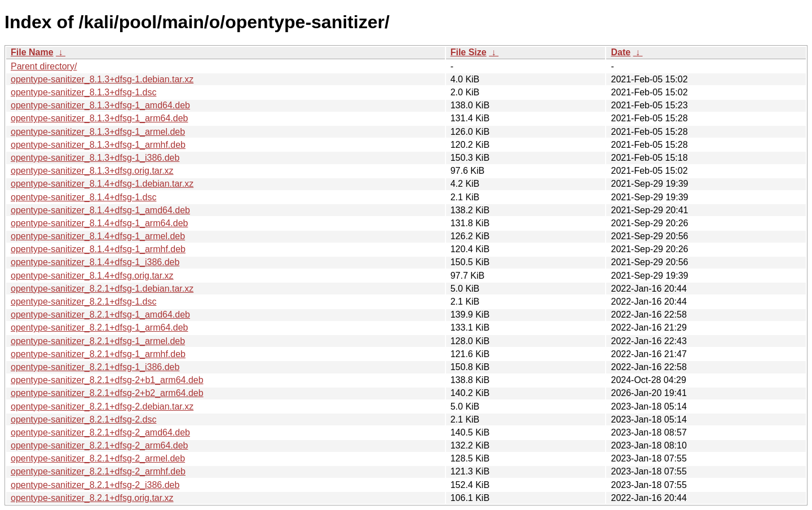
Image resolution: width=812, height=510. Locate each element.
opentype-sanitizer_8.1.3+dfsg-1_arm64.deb (99, 118)
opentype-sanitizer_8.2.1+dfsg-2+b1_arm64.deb (107, 380)
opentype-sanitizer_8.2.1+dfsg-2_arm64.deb (99, 445)
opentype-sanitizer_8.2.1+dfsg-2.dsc (83, 419)
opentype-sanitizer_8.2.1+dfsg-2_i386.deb (95, 485)
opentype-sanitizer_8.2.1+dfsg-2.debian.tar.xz (102, 406)
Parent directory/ (44, 66)
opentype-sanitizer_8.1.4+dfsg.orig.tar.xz (92, 276)
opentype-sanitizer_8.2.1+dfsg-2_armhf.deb (98, 471)
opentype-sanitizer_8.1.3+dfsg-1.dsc (83, 92)
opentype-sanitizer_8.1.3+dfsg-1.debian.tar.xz (102, 79)
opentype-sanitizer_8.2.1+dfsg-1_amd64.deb (100, 315)
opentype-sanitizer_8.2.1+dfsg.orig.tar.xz (92, 498)
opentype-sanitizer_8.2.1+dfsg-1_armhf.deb (98, 354)
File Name (32, 52)
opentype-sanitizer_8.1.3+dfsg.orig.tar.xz (92, 171)
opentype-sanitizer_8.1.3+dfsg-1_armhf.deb (98, 145)
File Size (469, 52)
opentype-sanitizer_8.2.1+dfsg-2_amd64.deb (100, 432)
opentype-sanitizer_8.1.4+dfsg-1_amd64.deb (100, 210)
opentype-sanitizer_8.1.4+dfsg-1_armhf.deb (98, 249)
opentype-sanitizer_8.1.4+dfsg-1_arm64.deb (99, 223)
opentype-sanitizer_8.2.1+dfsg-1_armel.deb (98, 341)
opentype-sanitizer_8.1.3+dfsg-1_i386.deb (95, 158)
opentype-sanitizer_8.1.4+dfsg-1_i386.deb (95, 262)
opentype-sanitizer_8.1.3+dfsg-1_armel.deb (98, 132)
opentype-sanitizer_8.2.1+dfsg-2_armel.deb (98, 458)
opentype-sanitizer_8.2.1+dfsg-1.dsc (83, 302)
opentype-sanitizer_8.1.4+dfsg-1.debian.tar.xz (102, 184)
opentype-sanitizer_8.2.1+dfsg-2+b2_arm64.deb (107, 393)
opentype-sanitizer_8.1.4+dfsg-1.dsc (83, 197)
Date (621, 52)
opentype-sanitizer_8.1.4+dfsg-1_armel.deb (98, 236)
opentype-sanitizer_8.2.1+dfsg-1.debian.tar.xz (102, 289)
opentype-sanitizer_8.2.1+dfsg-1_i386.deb (95, 367)
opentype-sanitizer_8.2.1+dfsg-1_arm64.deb (99, 327)
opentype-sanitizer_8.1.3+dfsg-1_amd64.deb (100, 105)
